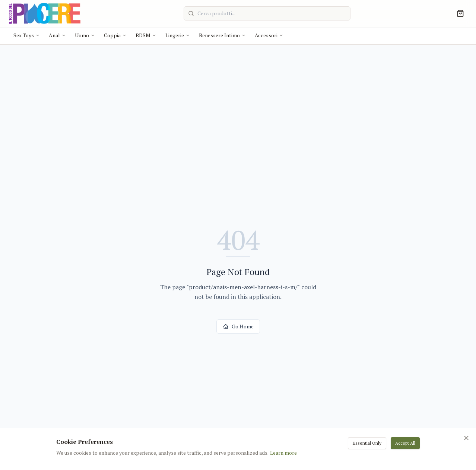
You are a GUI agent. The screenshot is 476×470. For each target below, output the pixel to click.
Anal (57, 35)
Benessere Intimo (222, 35)
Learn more (283, 453)
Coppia (115, 35)
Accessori (269, 35)
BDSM (146, 35)
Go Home (238, 326)
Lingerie (178, 35)
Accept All (405, 443)
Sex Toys (27, 35)
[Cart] (460, 13)
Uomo (85, 35)
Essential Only (367, 443)
